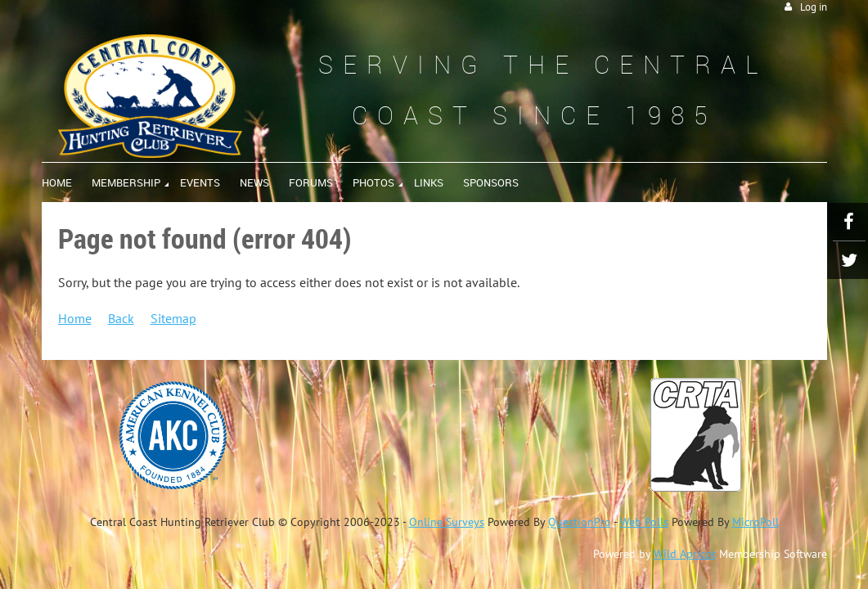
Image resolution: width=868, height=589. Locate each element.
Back (121, 318)
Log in (814, 7)
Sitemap (173, 318)
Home (75, 318)
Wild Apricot (685, 554)
